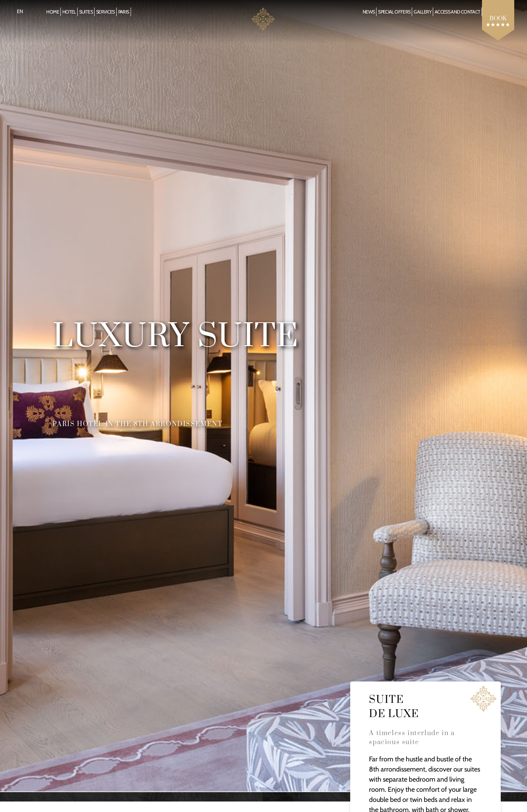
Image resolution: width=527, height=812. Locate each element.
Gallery (422, 12)
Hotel (69, 12)
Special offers (394, 12)
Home (52, 12)
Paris (124, 12)
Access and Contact (457, 12)
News (369, 12)
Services (105, 12)
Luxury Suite (175, 337)
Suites (86, 12)
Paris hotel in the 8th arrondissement (137, 424)
